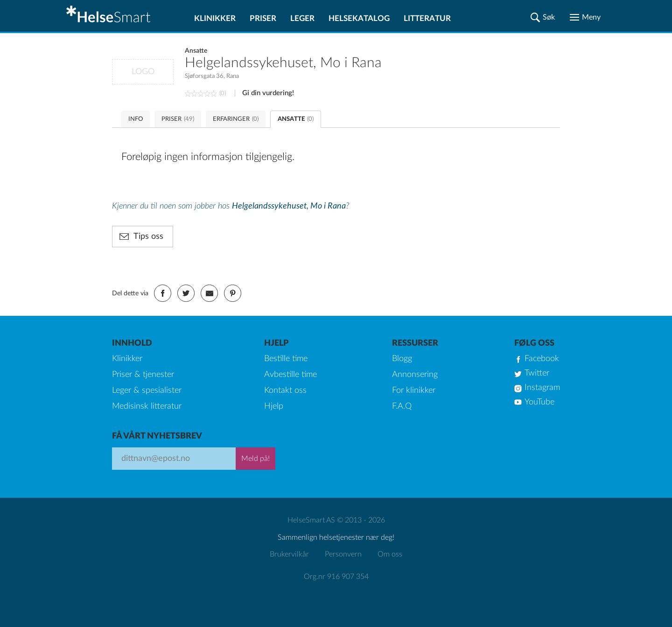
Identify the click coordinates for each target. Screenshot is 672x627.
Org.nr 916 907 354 (336, 577)
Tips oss (148, 237)
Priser (263, 18)
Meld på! (255, 459)
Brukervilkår (289, 554)
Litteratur (427, 18)
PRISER (178, 119)
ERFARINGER (236, 119)
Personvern (343, 554)
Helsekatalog (359, 18)
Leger (302, 18)
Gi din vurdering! (268, 93)
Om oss (390, 554)
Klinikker (215, 18)
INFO (136, 119)
